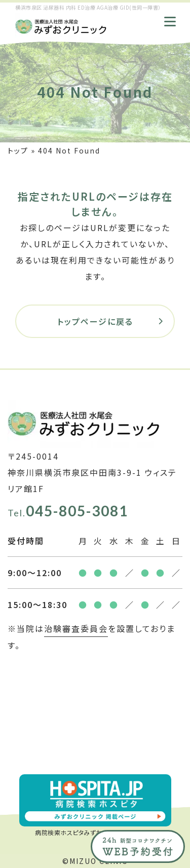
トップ (18, 150)
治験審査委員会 (76, 628)
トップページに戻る (95, 321)
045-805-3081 (68, 511)
